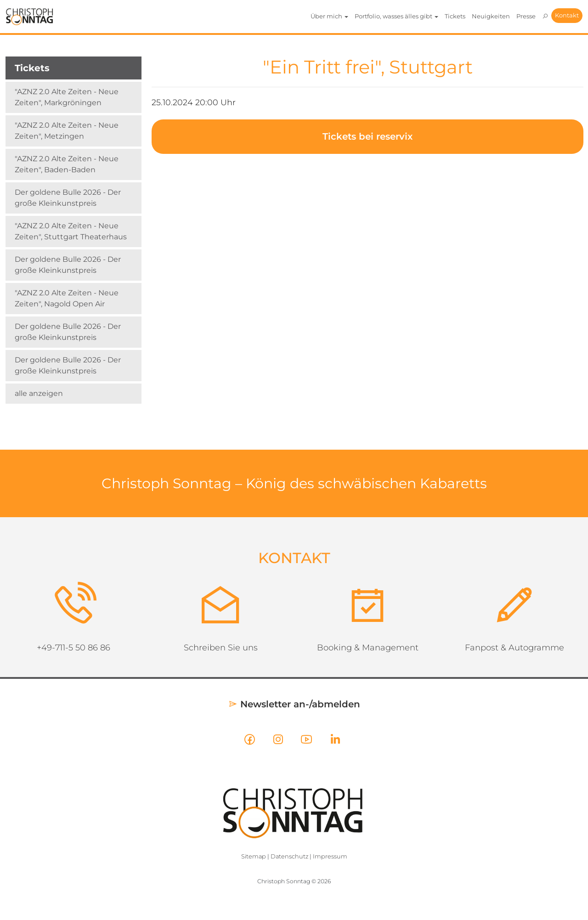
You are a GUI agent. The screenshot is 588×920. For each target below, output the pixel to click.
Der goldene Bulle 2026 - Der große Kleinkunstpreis (68, 198)
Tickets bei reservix (367, 136)
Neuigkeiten (491, 16)
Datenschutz (289, 856)
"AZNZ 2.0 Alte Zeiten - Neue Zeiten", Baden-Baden (67, 164)
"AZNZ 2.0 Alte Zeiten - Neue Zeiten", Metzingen (67, 131)
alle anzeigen (39, 393)
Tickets (455, 16)
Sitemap (254, 856)
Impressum (330, 856)
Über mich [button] (329, 16)
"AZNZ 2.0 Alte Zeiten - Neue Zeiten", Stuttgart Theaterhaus (71, 231)
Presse (526, 16)
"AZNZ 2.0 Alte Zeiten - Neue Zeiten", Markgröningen (67, 97)
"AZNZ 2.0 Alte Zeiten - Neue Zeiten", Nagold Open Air (67, 298)
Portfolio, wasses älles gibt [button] (396, 16)
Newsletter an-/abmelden (294, 704)
